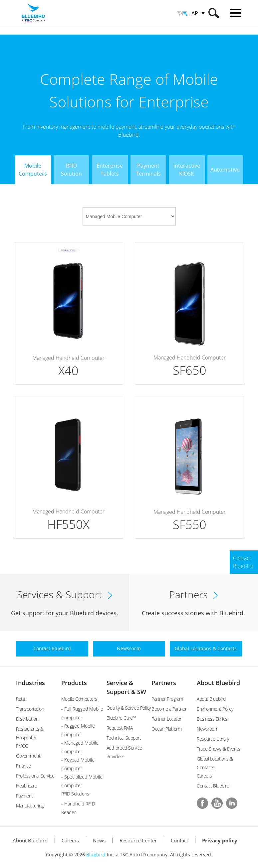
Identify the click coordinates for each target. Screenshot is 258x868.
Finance (23, 766)
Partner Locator (166, 719)
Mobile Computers (79, 699)
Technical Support (124, 738)
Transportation (30, 709)
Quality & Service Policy (129, 708)
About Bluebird (218, 683)
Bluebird (96, 855)
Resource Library (213, 739)
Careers (204, 776)
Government (28, 756)
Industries (30, 683)
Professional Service (35, 776)
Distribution (27, 719)
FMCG (22, 746)
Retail (21, 699)
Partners (164, 683)
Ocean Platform (166, 729)
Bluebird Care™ (121, 718)
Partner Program (167, 699)
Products (74, 683)
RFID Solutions (75, 794)
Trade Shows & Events (218, 749)
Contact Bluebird (213, 786)
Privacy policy (220, 840)
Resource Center (138, 840)
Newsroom (207, 729)
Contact (179, 840)
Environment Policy (215, 709)
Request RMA (120, 728)
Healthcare (26, 786)
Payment (24, 796)
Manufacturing (30, 806)
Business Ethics (212, 719)
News (99, 840)
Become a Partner (169, 709)
